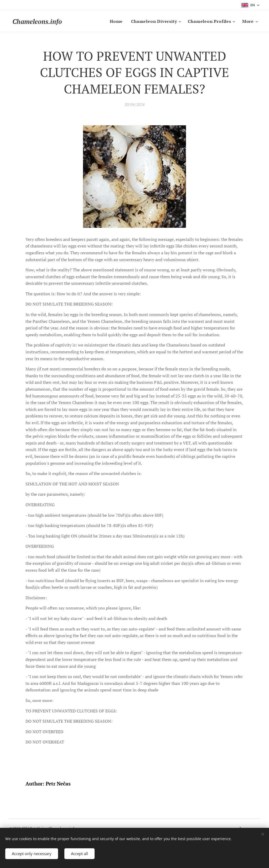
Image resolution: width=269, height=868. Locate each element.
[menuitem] (118, 21)
